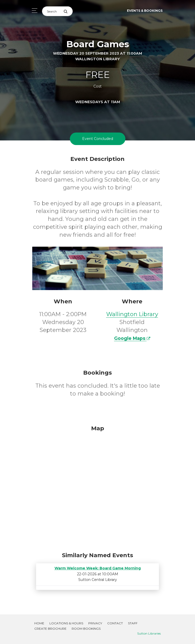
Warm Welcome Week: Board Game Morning (98, 568)
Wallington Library (132, 314)
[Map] (97, 487)
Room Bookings (86, 629)
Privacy (95, 623)
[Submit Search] (68, 11)
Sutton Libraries (149, 633)
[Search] (53, 11)
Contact (115, 623)
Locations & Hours (66, 623)
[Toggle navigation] (33, 11)
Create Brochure (50, 629)
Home (39, 623)
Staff (133, 623)
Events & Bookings (145, 11)
